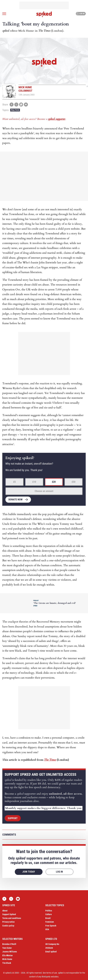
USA (47, 929)
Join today (29, 872)
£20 (54, 482)
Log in (80, 14)
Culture (49, 914)
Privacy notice (8, 922)
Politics (15, 110)
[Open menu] (4, 14)
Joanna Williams (10, 952)
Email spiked (51, 952)
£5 (14, 482)
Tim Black (7, 963)
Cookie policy (8, 926)
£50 (74, 482)
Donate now (15, 500)
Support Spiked (9, 914)
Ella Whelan (7, 955)
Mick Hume (7, 959)
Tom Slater (7, 948)
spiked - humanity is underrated (44, 14)
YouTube (18, 899)
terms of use (52, 973)
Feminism (50, 922)
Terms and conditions (12, 918)
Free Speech (51, 926)
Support (13, 818)
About (5, 911)
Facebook (4, 899)
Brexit (48, 918)
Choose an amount (44, 491)
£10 (34, 482)
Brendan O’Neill (9, 944)
